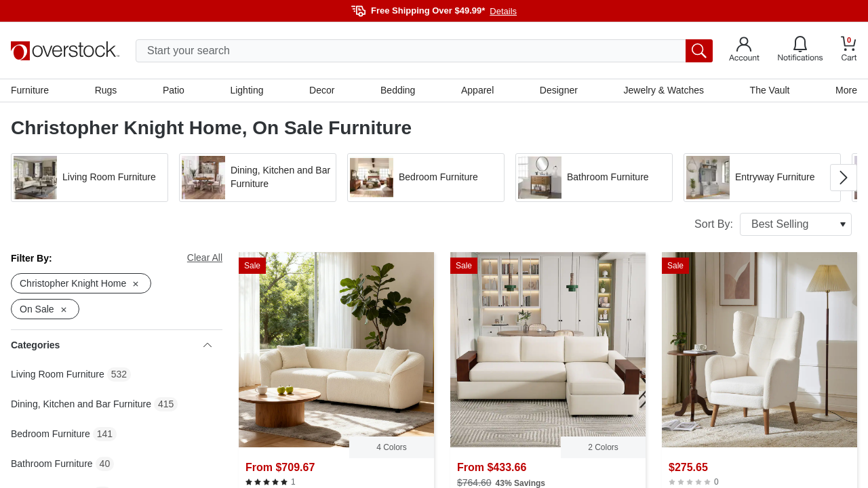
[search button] (699, 51)
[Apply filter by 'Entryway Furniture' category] (762, 178)
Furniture (30, 90)
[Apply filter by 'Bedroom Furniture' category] (426, 178)
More (846, 90)
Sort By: (773, 224)
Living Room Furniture (58, 374)
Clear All (205, 258)
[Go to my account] (744, 51)
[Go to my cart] (849, 50)
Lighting (246, 90)
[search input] (424, 51)
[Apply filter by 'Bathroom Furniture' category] (594, 178)
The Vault (770, 90)
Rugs (106, 90)
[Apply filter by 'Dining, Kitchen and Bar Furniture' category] (258, 178)
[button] (90, 178)
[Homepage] (65, 51)
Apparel (477, 90)
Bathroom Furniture (52, 464)
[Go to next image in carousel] (844, 178)
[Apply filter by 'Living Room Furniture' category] (90, 178)
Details (503, 11)
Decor (322, 90)
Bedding (398, 90)
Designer (559, 90)
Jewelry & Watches (664, 90)
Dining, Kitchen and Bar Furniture (81, 404)
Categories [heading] (111, 345)
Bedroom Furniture (51, 434)
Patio (174, 90)
